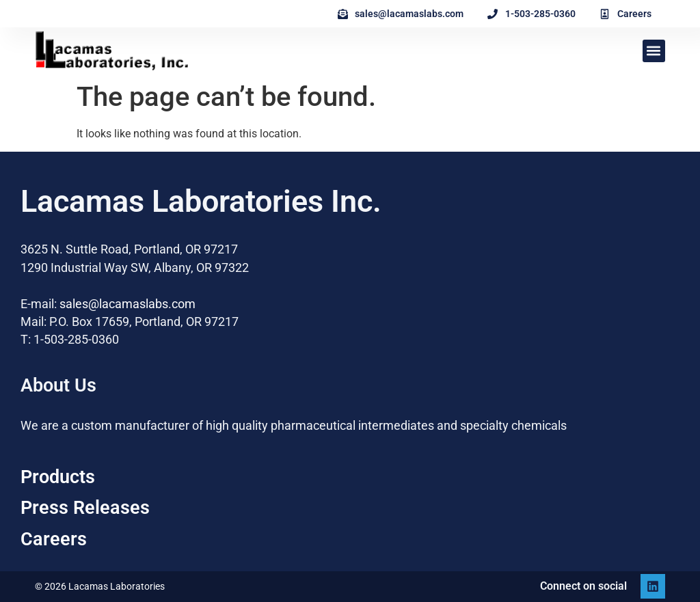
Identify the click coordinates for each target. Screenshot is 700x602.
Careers (54, 539)
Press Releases (85, 508)
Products (58, 477)
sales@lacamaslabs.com (127, 304)
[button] (654, 51)
